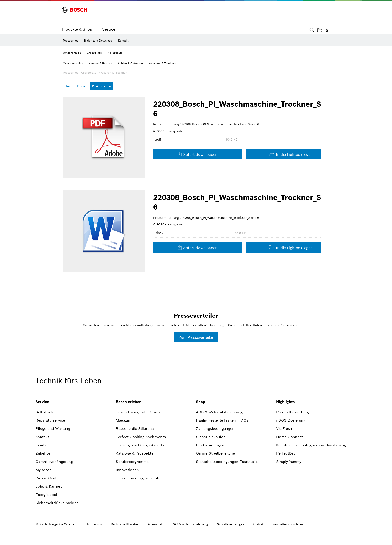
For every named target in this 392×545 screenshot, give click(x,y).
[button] (323, 31)
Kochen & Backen (100, 63)
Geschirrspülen (73, 63)
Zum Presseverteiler (196, 337)
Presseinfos (71, 40)
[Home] (74, 10)
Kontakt (123, 40)
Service (109, 29)
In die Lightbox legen (291, 154)
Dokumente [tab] (101, 86)
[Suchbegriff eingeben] (312, 29)
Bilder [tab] (82, 86)
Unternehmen (72, 53)
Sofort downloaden (197, 154)
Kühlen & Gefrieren (130, 63)
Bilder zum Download (98, 40)
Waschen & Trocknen (162, 63)
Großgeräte (94, 53)
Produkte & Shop (77, 29)
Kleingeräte (115, 53)
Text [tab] (69, 86)
